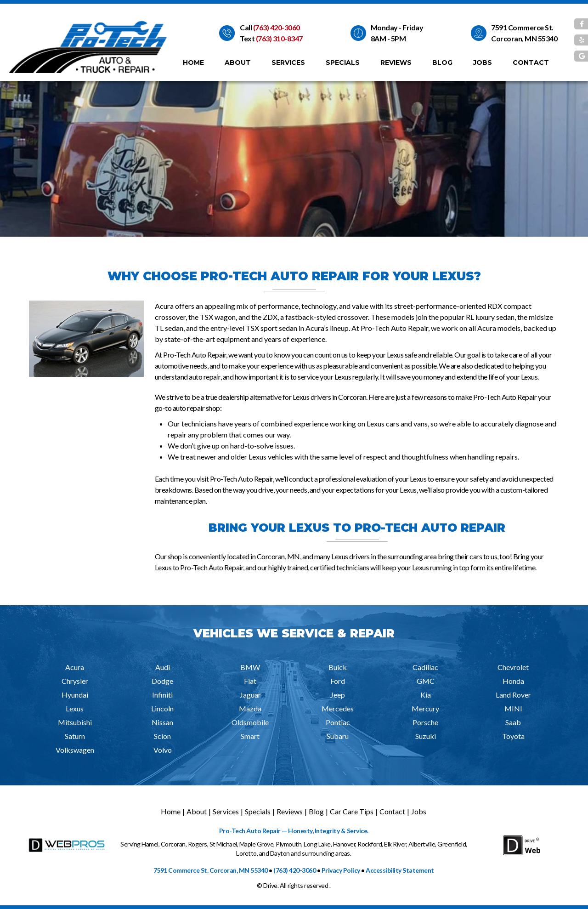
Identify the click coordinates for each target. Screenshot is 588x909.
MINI (513, 708)
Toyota (513, 736)
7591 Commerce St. (522, 27)
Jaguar (250, 695)
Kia (426, 695)
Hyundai (75, 695)
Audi (163, 667)
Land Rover (513, 695)
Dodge (162, 681)
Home (193, 62)
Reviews (396, 62)
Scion (162, 736)
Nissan (162, 722)
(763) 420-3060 (277, 27)
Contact (531, 62)
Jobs (483, 62)
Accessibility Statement (400, 870)
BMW (250, 667)
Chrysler (75, 681)
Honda (513, 681)
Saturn (75, 736)
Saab (513, 722)
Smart (250, 736)
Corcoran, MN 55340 (524, 38)
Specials (343, 62)
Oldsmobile (250, 722)
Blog (442, 62)
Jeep (338, 695)
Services (288, 62)
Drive (270, 885)
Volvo (163, 750)
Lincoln (162, 708)
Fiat (250, 681)
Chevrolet (513, 667)
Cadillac (425, 667)
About (238, 62)
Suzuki (426, 736)
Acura (75, 667)
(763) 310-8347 (279, 38)
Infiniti (162, 695)
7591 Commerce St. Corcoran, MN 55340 (211, 870)
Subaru (338, 736)
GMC (426, 681)
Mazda (250, 708)
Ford (338, 681)
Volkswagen (75, 750)
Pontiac (338, 722)
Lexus (75, 708)
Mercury (425, 708)
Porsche (425, 722)
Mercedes (338, 708)
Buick (338, 667)
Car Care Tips (352, 811)
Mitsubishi (75, 722)
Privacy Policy (341, 870)
